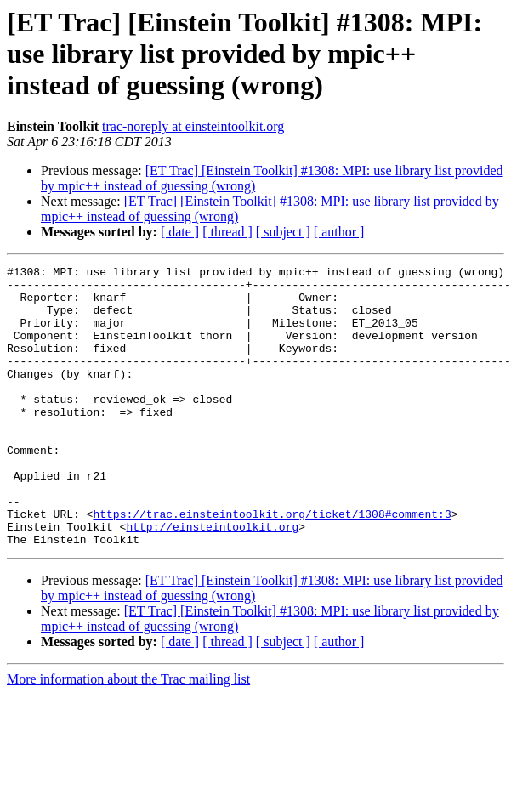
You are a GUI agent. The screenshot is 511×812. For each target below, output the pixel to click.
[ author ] (339, 232)
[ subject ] (283, 232)
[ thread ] (227, 232)
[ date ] (180, 232)
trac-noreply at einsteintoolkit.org (193, 126)
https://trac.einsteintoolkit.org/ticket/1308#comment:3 (272, 565)
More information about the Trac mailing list (128, 735)
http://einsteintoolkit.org (212, 580)
